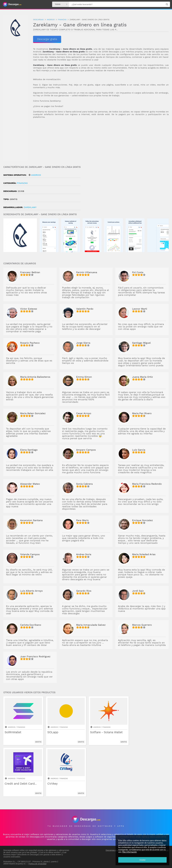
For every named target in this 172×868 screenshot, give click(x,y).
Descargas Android (114, 850)
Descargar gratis (47, 39)
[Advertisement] (101, 142)
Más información (130, 852)
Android (36, 175)
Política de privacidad (37, 864)
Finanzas (22, 183)
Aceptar (142, 860)
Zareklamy (30, 207)
